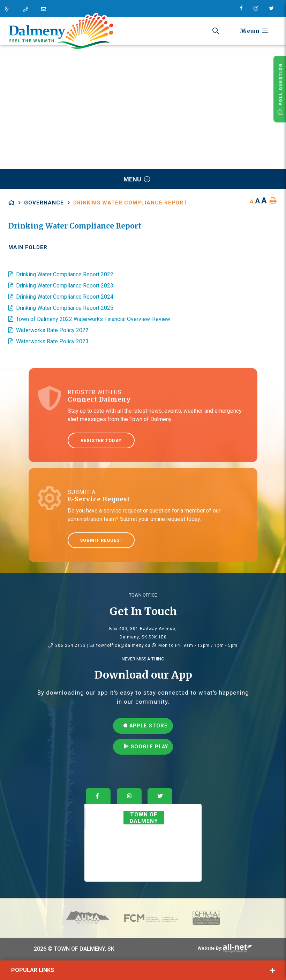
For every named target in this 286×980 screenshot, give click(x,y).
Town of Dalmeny (144, 818)
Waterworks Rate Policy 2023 (52, 341)
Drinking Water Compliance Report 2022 (65, 274)
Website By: (210, 948)
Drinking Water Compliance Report (130, 203)
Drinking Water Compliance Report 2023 (65, 286)
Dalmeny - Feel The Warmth (61, 31)
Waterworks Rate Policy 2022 (52, 330)
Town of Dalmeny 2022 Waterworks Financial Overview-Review (93, 319)
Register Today (101, 440)
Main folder (28, 247)
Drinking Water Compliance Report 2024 (65, 297)
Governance (44, 203)
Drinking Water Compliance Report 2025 (65, 308)
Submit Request (101, 540)
